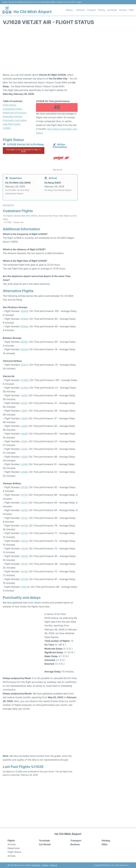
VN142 (24, 564)
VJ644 (24, 457)
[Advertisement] (68, 50)
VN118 (24, 510)
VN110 (24, 495)
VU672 (24, 365)
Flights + (70, 10)
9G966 (24, 319)
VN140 (24, 556)
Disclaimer (36, 865)
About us (54, 865)
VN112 (24, 503)
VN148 (24, 579)
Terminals (80, 10)
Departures (14, 848)
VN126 (24, 526)
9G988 (24, 326)
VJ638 (24, 434)
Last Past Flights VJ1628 (12, 126)
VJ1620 (25, 380)
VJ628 (24, 395)
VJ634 (24, 418)
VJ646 (24, 464)
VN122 (24, 518)
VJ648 (24, 472)
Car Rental (112, 10)
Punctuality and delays (15, 120)
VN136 (24, 548)
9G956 (24, 311)
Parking (102, 10)
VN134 (24, 541)
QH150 (24, 342)
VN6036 (25, 587)
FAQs (131, 10)
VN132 (24, 533)
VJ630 (24, 403)
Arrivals (12, 844)
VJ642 (24, 449)
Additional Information (15, 113)
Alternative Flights (12, 116)
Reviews (123, 10)
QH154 (24, 349)
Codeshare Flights (12, 109)
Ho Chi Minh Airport (33, 12)
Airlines (11, 856)
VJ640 (24, 441)
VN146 (24, 571)
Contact (45, 865)
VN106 (24, 487)
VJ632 (24, 411)
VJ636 (24, 426)
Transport (91, 10)
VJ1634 (25, 388)
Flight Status (9, 105)
